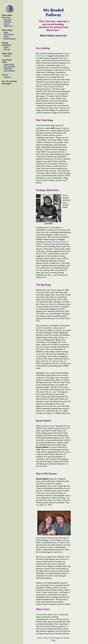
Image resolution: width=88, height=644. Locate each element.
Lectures (7, 24)
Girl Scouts (41, 56)
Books (6, 32)
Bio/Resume (8, 68)
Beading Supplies (10, 38)
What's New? (8, 26)
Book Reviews (9, 34)
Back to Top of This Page (48, 638)
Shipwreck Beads (47, 304)
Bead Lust (7, 56)
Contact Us (8, 77)
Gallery (6, 47)
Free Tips (7, 49)
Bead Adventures (10, 66)
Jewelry (6, 36)
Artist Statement (9, 71)
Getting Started (9, 64)
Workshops (8, 22)
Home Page (8, 20)
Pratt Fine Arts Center (57, 242)
